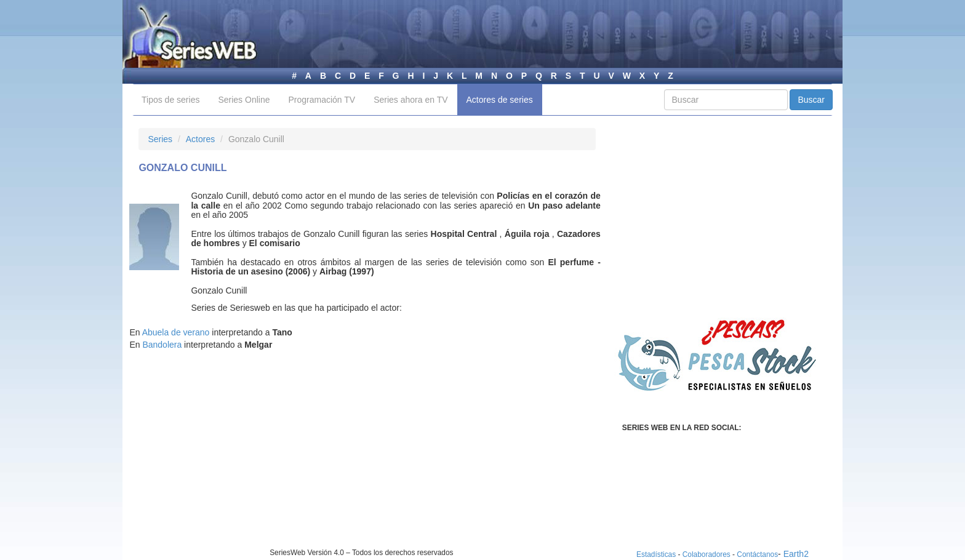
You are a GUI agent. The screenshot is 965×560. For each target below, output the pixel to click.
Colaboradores (707, 554)
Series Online (244, 100)
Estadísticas (656, 554)
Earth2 (796, 554)
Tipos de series (170, 100)
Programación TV (322, 100)
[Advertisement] (242, 462)
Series (160, 139)
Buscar (811, 100)
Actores (200, 139)
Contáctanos (757, 554)
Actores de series (500, 100)
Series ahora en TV (410, 100)
